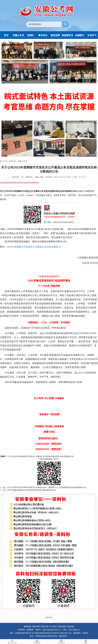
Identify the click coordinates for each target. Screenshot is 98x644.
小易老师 (37, 641)
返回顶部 (49, 617)
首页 (5, 161)
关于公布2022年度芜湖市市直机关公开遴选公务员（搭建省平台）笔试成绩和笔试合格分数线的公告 (47, 487)
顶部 (86, 641)
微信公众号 (12, 641)
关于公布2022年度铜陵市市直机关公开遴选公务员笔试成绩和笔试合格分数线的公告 (40, 456)
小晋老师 (61, 641)
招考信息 (12, 161)
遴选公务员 (22, 161)
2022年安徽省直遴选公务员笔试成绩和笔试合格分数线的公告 (31, 490)
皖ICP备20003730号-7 (52, 630)
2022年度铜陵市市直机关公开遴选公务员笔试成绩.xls (34, 247)
